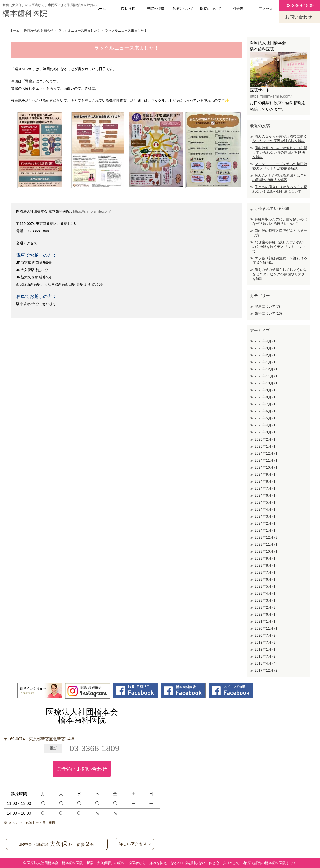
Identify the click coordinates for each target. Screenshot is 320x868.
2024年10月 (267, 467)
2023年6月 (266, 579)
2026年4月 (266, 341)
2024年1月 (266, 530)
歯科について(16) (268, 313)
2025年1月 (266, 446)
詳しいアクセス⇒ (135, 844)
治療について (183, 9)
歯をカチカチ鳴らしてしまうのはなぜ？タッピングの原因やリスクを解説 (280, 274)
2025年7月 (266, 404)
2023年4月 (266, 593)
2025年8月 (266, 397)
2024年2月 (266, 523)
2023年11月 (267, 544)
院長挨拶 (128, 9)
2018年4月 (266, 663)
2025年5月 (266, 418)
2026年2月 (266, 355)
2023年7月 (266, 572)
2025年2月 (266, 439)
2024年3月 (266, 516)
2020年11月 (267, 628)
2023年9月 (266, 558)
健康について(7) (267, 306)
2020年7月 (266, 635)
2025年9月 (266, 390)
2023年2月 (266, 607)
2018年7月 (266, 656)
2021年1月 (266, 621)
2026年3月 (266, 348)
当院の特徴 (156, 9)
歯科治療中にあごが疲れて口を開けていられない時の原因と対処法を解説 (280, 152)
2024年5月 (266, 502)
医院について (211, 9)
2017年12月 (267, 670)
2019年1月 (266, 649)
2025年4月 (266, 425)
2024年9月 (266, 474)
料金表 (238, 9)
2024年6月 (266, 495)
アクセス (266, 9)
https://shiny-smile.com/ (92, 211)
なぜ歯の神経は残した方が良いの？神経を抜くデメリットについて (279, 247)
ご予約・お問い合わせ (82, 769)
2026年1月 (266, 362)
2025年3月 (266, 432)
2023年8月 (266, 565)
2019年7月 (266, 642)
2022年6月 (266, 614)
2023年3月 (266, 600)
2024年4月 (266, 509)
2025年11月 (267, 376)
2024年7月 (266, 488)
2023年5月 (266, 586)
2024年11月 (267, 460)
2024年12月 (267, 453)
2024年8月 (266, 481)
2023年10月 (267, 551)
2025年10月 (267, 383)
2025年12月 (267, 369)
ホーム (101, 9)
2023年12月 (267, 537)
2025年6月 (266, 411)
